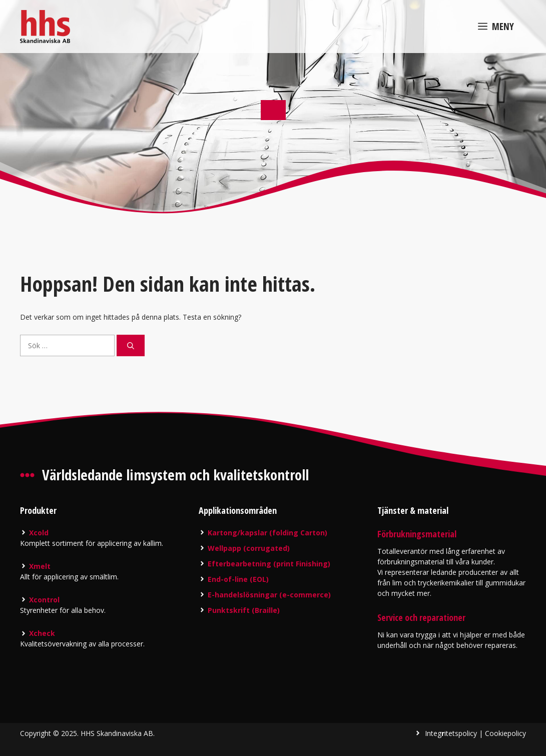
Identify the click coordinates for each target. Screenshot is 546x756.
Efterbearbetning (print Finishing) (269, 564)
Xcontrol (44, 600)
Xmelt (40, 566)
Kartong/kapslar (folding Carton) (267, 533)
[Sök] (131, 345)
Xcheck (42, 633)
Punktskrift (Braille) (244, 610)
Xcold (39, 533)
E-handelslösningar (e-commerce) (269, 595)
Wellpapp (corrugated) (249, 548)
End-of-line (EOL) (238, 579)
